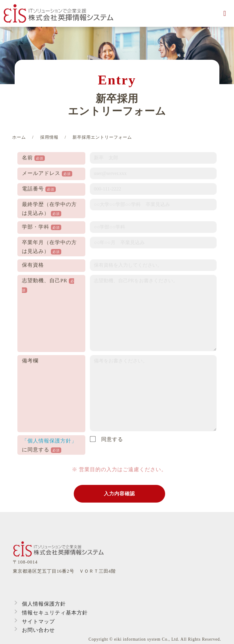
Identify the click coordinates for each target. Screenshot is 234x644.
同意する (106, 439)
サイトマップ (38, 622)
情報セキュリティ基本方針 (55, 613)
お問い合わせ (38, 630)
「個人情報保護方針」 (49, 441)
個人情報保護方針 (44, 604)
